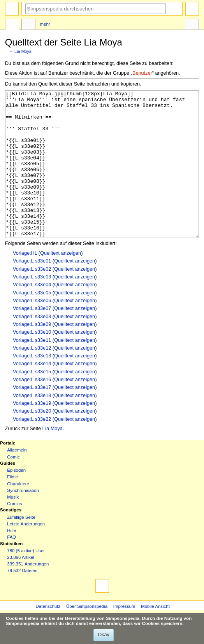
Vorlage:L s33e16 (32, 409)
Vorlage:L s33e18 (32, 425)
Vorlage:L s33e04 (32, 314)
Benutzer (142, 73)
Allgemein (17, 479)
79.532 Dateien (22, 600)
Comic (13, 486)
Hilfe (11, 560)
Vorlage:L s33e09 (32, 353)
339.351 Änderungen (28, 593)
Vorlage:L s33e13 (32, 385)
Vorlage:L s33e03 (32, 306)
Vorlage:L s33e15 (32, 401)
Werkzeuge (192, 25)
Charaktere (18, 513)
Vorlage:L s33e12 (32, 377)
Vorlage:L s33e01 (32, 290)
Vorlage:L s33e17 (32, 416)
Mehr (45, 24)
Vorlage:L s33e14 (32, 393)
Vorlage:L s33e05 (32, 322)
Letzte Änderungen (26, 553)
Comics (14, 533)
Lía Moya (23, 51)
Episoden (16, 499)
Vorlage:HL (25, 282)
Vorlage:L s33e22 (32, 448)
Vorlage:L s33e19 (32, 432)
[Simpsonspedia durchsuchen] (96, 9)
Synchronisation (23, 520)
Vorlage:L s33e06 (32, 330)
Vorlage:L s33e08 (32, 346)
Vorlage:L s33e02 (32, 298)
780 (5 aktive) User (26, 580)
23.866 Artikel (20, 586)
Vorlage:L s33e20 (32, 440)
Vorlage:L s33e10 (32, 361)
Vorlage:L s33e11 (32, 369)
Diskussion (28, 25)
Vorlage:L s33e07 (32, 338)
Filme (12, 506)
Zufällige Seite (21, 546)
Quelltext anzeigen (61, 282)
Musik (13, 526)
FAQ (11, 566)
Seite (12, 25)
